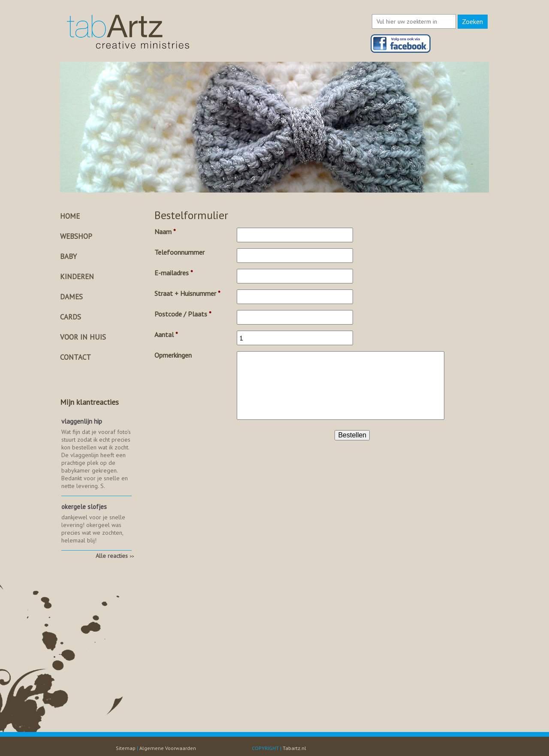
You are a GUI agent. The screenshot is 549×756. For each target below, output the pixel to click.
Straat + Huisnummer (187, 293)
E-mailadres (174, 273)
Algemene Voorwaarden (168, 748)
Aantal (166, 334)
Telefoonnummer (179, 252)
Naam (165, 232)
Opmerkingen (173, 355)
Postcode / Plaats (183, 314)
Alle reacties (115, 556)
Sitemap (126, 748)
